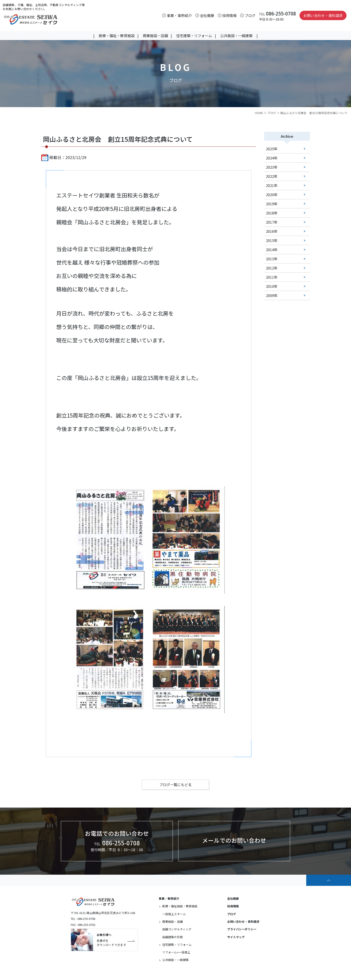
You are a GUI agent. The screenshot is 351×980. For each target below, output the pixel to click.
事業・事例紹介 (169, 899)
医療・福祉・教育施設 (117, 36)
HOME (259, 113)
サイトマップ (236, 937)
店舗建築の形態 (173, 937)
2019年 (272, 204)
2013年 (272, 259)
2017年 (272, 222)
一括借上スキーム (174, 914)
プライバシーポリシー (242, 929)
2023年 (272, 167)
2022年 (272, 176)
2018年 (272, 213)
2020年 (272, 195)
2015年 (272, 241)
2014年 (272, 250)
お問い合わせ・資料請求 (323, 15)
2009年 (272, 296)
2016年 (272, 231)
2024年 (272, 158)
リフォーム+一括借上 (176, 952)
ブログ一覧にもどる (175, 785)
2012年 (272, 268)
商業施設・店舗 (155, 36)
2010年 (272, 286)
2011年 (272, 277)
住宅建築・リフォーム (194, 36)
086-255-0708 (281, 13)
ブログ (272, 113)
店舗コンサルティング (177, 929)
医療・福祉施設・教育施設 (180, 906)
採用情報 (233, 906)
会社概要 (233, 899)
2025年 (272, 149)
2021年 (272, 186)
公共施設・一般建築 (236, 36)
